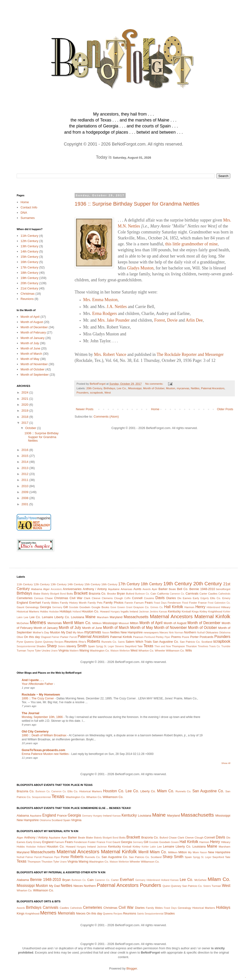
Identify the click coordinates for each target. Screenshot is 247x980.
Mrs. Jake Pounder (113, 320)
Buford (130, 594)
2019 (25, 411)
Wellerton (125, 651)
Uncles (46, 650)
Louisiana (77, 617)
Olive (20, 637)
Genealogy (32, 607)
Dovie (172, 320)
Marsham (103, 617)
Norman (179, 633)
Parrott (73, 637)
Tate (140, 646)
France (202, 603)
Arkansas (126, 589)
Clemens (107, 598)
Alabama (36, 589)
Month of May (30, 359)
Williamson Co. (175, 650)
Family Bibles (50, 603)
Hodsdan (54, 612)
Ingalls (125, 611)
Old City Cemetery (35, 731)
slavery (71, 646)
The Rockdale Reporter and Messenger (190, 354)
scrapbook (97, 392)
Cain (153, 594)
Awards (147, 589)
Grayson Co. (141, 607)
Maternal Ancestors (171, 616)
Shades (41, 646)
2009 (25, 492)
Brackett (81, 593)
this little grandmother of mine (191, 244)
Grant (129, 607)
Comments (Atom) (106, 417)
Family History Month (73, 603)
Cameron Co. (177, 594)
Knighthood (215, 611)
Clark (87, 598)
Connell (137, 598)
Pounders (82, 392)
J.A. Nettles (117, 307)
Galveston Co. (222, 603)
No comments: (155, 384)
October (31, 428)
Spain (92, 646)
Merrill (68, 623)
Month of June (30, 348)
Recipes (59, 642)
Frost (211, 603)
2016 (25, 450)
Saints (121, 642)
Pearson (138, 637)
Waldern (74, 651)
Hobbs (44, 611)
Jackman (144, 612)
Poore (186, 637)
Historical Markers (28, 611)
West (108, 392)
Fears (149, 603)
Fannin (129, 603)
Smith (82, 646)
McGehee (23, 623)
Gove (113, 607)
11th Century (29, 236)
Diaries (171, 598)
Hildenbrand (213, 607)
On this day (32, 637)
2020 (25, 405)
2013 (25, 468)
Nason (106, 633)
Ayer (154, 589)
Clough (119, 598)
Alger (46, 589)
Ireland (134, 611)
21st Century (29, 288)
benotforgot (223, 589)
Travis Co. (215, 646)
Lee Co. (122, 388)
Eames (187, 598)
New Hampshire (132, 632)
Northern (190, 632)
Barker (163, 589)
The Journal (31, 713)
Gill (66, 607)
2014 (25, 462)
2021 (25, 399)
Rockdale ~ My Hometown (41, 695)
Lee (26, 617)
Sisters (62, 646)
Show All (226, 763)
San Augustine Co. (166, 642)
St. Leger (109, 646)
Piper (167, 637)
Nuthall (201, 633)
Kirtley (203, 611)
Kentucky (174, 611)
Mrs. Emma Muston (100, 300)
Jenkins (154, 612)
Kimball (186, 611)
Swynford (131, 646)
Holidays (66, 611)
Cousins (149, 598)
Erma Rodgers (105, 313)
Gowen (121, 607)
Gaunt (21, 607)
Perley (160, 637)
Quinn (39, 642)
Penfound (150, 637)
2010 (25, 486)
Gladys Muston (141, 268)
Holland (77, 612)
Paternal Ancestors (213, 388)
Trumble (226, 646)
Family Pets (95, 603)
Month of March (31, 354)
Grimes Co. (157, 607)
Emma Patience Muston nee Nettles (46, 754)
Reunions (27, 299)
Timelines (203, 646)
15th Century (29, 257)
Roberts (94, 641)
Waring (84, 650)
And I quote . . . (33, 680)
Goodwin (85, 607)
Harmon (189, 607)
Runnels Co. (109, 642)
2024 (25, 392)
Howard (105, 611)
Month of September (35, 375)
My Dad (66, 632)
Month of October (154, 388)
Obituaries (212, 632)
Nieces (164, 632)
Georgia (45, 607)
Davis (160, 598)
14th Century (29, 251)
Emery (226, 598)
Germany (57, 607)
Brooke (111, 594)
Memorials (55, 623)
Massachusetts (136, 617)
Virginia (64, 650)
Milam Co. (83, 623)
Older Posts (225, 409)
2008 (25, 498)
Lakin (20, 617)
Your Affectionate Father (38, 684)
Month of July (30, 343)
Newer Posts (85, 409)
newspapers (151, 632)
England (22, 603)
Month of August (32, 322)
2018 (25, 417)
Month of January (32, 338)
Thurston (191, 646)
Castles (213, 594)
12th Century (29, 241)
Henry (201, 607)
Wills (188, 650)
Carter (203, 594)
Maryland (116, 617)
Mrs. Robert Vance (110, 354)
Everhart (35, 603)
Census (39, 598)
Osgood (46, 637)
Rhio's (82, 642)
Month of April (30, 317)
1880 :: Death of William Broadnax (44, 735)
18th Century (29, 273)
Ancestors (56, 589)
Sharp (52, 646)
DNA (24, 213)
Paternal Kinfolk (121, 637)
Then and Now (163, 646)
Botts (70, 594)
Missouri (124, 623)
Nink (171, 633)
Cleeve (96, 598)
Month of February (33, 332)
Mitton (134, 623)
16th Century (29, 262)
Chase (49, 598)
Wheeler (160, 650)
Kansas (163, 612)
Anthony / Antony (95, 589)
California (163, 594)
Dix (179, 598)
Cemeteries (25, 598)
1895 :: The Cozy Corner (38, 698)
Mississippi (135, 388)
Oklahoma (225, 633)
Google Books (100, 607)
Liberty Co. (62, 617)
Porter (194, 637)
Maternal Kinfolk (212, 616)
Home (155, 409)
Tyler (38, 650)
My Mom (78, 632)
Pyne (20, 642)
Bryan (121, 594)
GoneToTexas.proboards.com (43, 750)
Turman (21, 650)
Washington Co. (100, 650)
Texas (148, 646)
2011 (25, 480)
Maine (90, 617)
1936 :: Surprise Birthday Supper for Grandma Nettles (137, 204)
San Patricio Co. (190, 642)
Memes (38, 622)
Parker (64, 637)
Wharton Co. (146, 650)
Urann (54, 651)
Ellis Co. (215, 598)
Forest (160, 320)
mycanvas (183, 388)
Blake (37, 594)
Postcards (206, 637)
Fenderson (174, 603)
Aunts (137, 589)
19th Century (29, 278)
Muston (170, 388)
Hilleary (226, 607)
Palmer (55, 637)
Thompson (178, 646)
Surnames (28, 218)
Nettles (195, 388)
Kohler (227, 612)
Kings (195, 611)
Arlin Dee (194, 320)
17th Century (29, 267)
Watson (115, 651)
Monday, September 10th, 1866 (43, 717)
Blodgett (55, 594)
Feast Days (160, 603)
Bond (63, 594)
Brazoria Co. (97, 594)
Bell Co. (183, 589)
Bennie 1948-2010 (202, 589)
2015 (25, 456)
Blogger (132, 968)
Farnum (139, 603)
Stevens (119, 646)
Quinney (48, 642)
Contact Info (29, 207)
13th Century (29, 246)
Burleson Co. (142, 594)
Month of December (34, 327)
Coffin (127, 598)
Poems (176, 637)
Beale (172, 589)
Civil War (76, 598)
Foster (193, 603)
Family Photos (113, 603)
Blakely (45, 594)
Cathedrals (224, 594)
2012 (25, 474)
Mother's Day (41, 632)
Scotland (207, 642)
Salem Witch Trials (139, 642)
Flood (185, 603)
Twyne (31, 651)
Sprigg (99, 646)
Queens (29, 642)
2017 (25, 423)
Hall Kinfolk (174, 607)
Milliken (97, 623)
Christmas (28, 294)
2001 (25, 504)
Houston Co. (90, 611)
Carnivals (192, 594)
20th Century (94, 388)
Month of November (34, 364)
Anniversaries (72, 589)
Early (196, 598)
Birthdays (110, 388)
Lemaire (48, 617)
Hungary (115, 612)
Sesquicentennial (26, 646)
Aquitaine (114, 589)
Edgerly (205, 598)
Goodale (74, 607)
